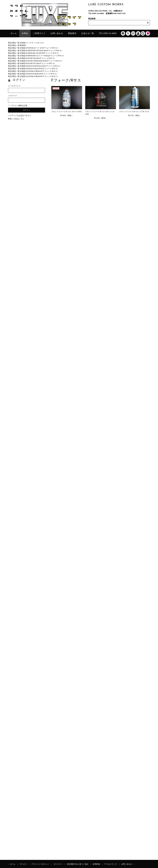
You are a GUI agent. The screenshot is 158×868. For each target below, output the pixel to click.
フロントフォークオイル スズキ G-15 (134, 112)
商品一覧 (16, 43)
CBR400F (38, 71)
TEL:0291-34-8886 (96, 14)
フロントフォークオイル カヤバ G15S (66, 112)
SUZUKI (30, 58)
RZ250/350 (40, 66)
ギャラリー (58, 864)
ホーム (14, 33)
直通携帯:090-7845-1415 (116, 14)
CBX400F (38, 77)
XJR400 (39, 74)
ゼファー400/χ (43, 56)
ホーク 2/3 (39, 48)
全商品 (25, 33)
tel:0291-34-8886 (108, 33)
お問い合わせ (57, 33)
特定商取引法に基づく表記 (78, 864)
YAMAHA (30, 66)
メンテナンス (32, 43)
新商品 (23, 45)
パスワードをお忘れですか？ (20, 116)
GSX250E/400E (40, 61)
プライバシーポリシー (40, 864)
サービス (23, 864)
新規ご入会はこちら (16, 119)
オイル (40, 43)
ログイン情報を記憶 (18, 106)
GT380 (37, 64)
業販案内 (72, 33)
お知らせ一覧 (88, 33)
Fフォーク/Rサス (51, 48)
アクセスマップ (111, 864)
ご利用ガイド (39, 33)
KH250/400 (42, 51)
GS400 (37, 58)
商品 (10, 43)
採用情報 (96, 864)
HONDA (30, 48)
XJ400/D (39, 69)
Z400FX (40, 53)
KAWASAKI (31, 51)
